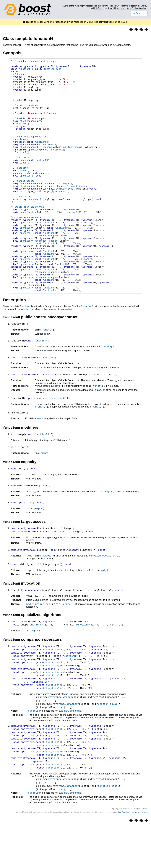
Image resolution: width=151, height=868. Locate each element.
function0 (77, 356)
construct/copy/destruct (33, 153)
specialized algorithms (29, 239)
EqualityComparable (70, 755)
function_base (53, 71)
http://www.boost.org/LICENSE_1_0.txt (133, 854)
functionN (24, 71)
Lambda (21, 131)
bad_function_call (39, 649)
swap (33, 676)
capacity (22, 191)
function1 (88, 356)
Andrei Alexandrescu (117, 8)
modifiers (23, 179)
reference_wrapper (46, 273)
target (48, 602)
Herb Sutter (98, 8)
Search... (139, 13)
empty (47, 379)
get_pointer (47, 745)
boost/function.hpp (43, 62)
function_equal (99, 602)
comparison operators (28, 251)
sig (25, 138)
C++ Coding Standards (137, 8)
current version (108, 22)
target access (26, 207)
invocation (24, 226)
